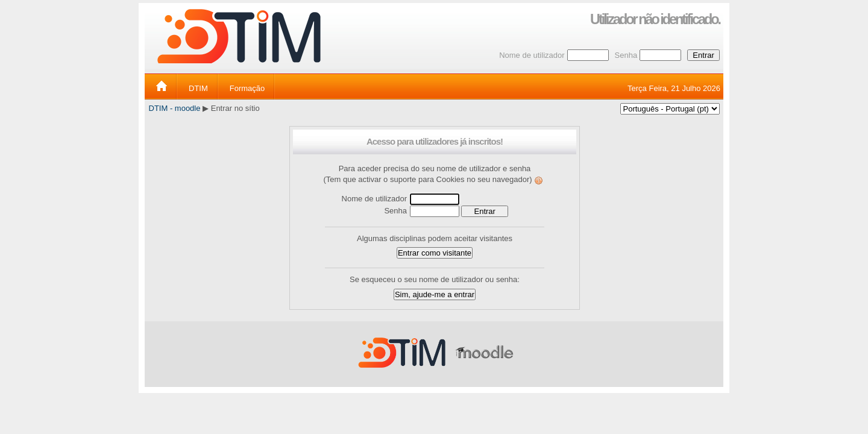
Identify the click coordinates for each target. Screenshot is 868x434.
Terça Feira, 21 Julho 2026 (674, 88)
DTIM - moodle (175, 108)
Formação (247, 88)
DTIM (198, 88)
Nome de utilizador (532, 55)
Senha (626, 55)
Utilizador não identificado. (655, 19)
